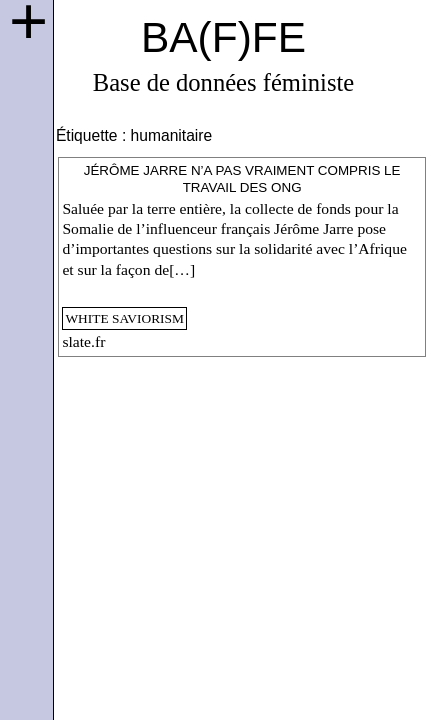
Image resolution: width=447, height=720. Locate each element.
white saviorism (124, 318)
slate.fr (83, 341)
